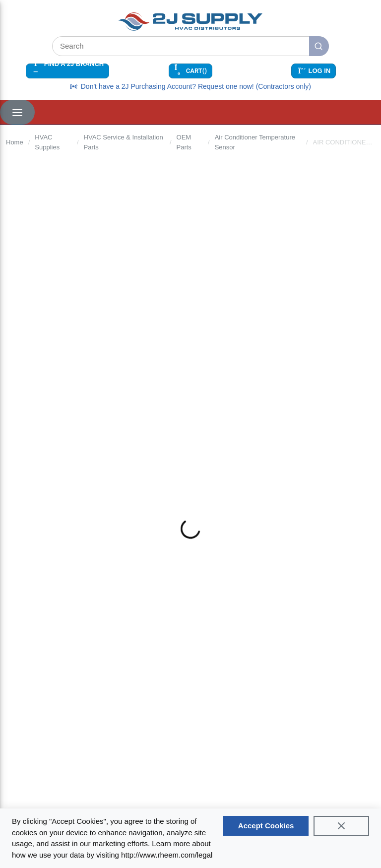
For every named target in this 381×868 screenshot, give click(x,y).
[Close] (341, 826)
